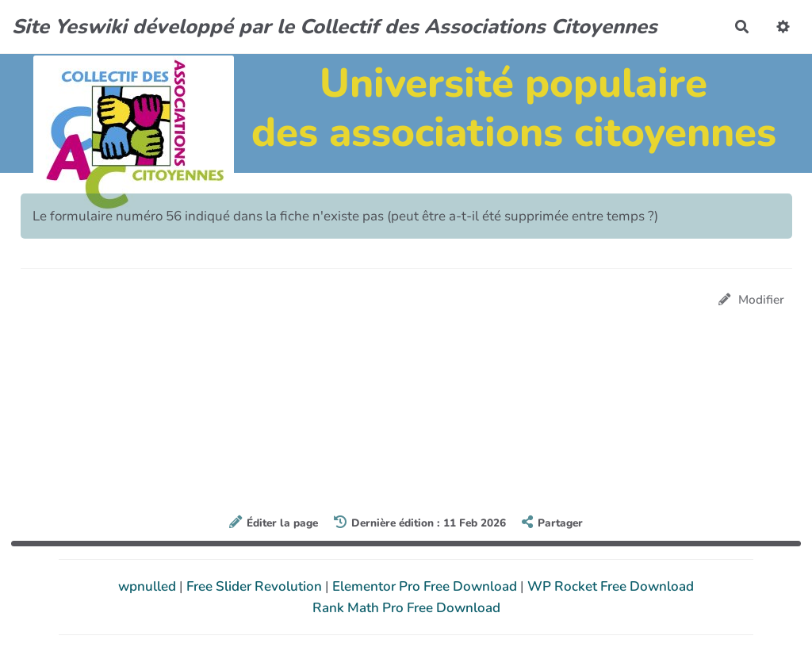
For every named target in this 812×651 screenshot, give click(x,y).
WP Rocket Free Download (611, 586)
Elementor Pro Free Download (426, 586)
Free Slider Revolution (256, 586)
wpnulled (149, 586)
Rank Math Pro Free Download (406, 608)
